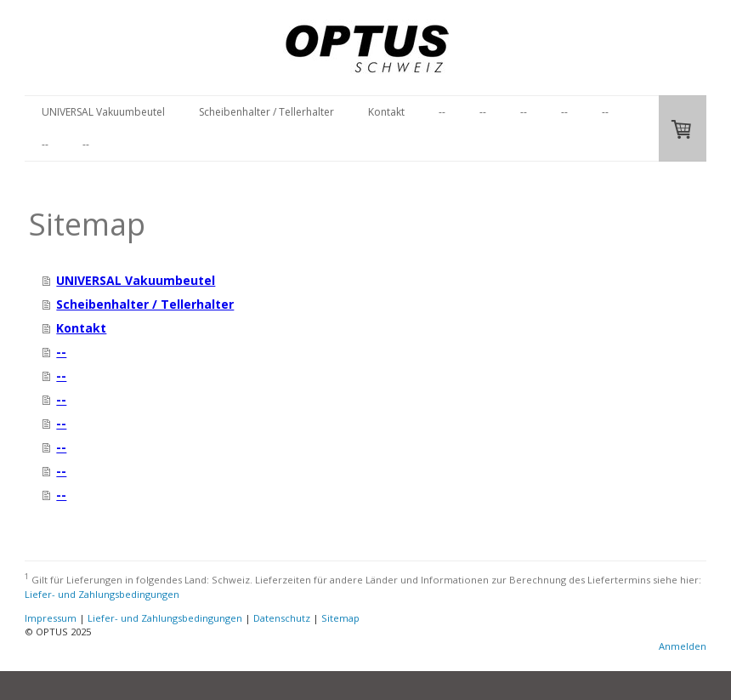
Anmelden (683, 646)
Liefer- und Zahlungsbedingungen (102, 594)
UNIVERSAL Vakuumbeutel (103, 112)
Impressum (51, 618)
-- (442, 112)
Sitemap (340, 618)
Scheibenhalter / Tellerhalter (266, 112)
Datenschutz (282, 618)
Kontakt (386, 112)
